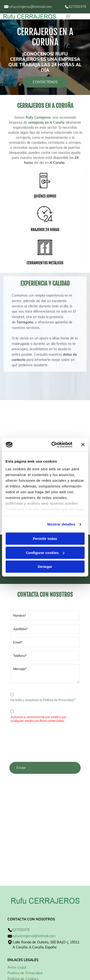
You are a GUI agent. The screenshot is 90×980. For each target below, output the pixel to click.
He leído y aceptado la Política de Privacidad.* (43, 700)
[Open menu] (68, 17)
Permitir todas (45, 521)
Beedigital (76, 969)
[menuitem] (19, 932)
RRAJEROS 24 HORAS (45, 230)
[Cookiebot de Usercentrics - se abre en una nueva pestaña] (54, 427)
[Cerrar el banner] (83, 427)
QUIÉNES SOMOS (45, 196)
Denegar (45, 549)
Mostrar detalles (61, 507)
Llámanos (21, 570)
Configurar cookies (45, 535)
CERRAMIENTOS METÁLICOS (45, 263)
